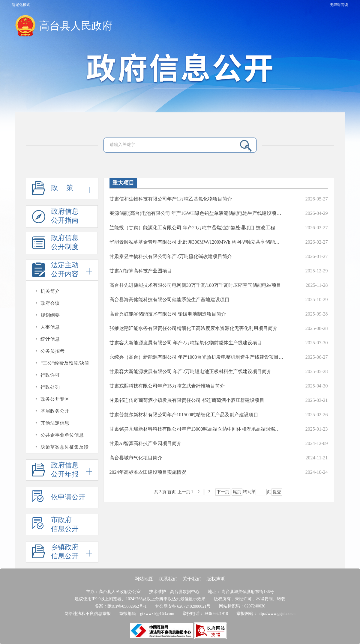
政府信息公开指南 (55, 218)
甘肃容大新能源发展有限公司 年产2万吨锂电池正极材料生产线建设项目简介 (190, 371)
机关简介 (50, 291)
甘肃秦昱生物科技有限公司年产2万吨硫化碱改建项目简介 (171, 256)
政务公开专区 (55, 399)
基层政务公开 (55, 411)
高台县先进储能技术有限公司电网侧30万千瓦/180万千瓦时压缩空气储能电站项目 (195, 285)
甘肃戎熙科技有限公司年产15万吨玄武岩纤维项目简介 (167, 386)
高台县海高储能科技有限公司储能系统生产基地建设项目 (169, 300)
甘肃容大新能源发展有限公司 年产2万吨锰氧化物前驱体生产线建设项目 (186, 343)
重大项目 (123, 183)
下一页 (223, 492)
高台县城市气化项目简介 (136, 458)
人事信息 (50, 327)
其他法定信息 (55, 423)
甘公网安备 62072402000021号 (183, 606)
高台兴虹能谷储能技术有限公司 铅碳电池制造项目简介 (168, 314)
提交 (277, 492)
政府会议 (50, 303)
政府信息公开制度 (55, 244)
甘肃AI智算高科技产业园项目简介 (146, 443)
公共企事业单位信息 (62, 435)
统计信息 (50, 339)
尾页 (237, 492)
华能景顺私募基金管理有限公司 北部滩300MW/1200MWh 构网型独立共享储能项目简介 (197, 242)
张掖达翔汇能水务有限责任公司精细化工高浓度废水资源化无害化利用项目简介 (193, 328)
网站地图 (144, 579)
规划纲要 (50, 315)
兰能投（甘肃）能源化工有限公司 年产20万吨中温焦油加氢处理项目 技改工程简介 (197, 228)
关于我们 (192, 579)
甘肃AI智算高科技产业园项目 (141, 271)
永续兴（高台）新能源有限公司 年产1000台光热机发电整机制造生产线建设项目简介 (197, 357)
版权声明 (216, 579)
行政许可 (50, 375)
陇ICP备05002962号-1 (127, 606)
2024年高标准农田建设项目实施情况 (148, 472)
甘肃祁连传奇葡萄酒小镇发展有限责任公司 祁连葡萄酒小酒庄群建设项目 (187, 400)
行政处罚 (50, 387)
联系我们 (168, 579)
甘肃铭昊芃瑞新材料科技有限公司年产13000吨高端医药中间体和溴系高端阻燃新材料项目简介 (197, 429)
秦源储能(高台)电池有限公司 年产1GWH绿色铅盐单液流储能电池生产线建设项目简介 (197, 213)
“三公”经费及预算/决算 (65, 363)
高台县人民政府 (76, 26)
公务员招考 (52, 351)
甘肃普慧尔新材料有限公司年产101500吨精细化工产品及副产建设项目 (184, 415)
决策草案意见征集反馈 (64, 447)
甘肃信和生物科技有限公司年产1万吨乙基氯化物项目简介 (171, 199)
